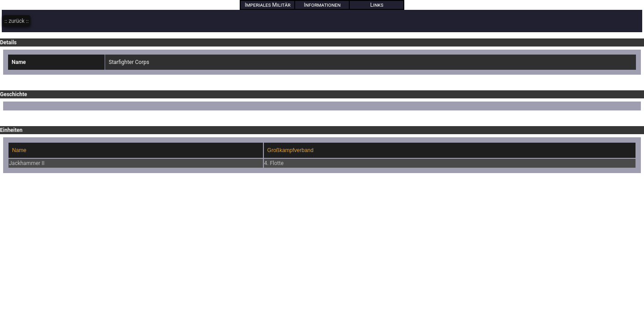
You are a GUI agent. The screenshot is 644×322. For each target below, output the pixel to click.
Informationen (322, 5)
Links (377, 5)
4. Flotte (274, 163)
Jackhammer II (27, 163)
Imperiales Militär (268, 5)
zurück (17, 21)
